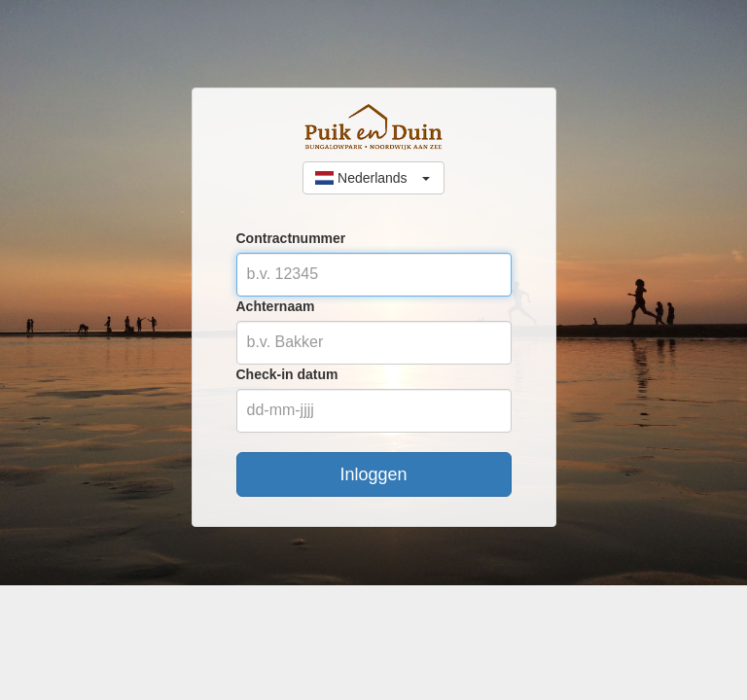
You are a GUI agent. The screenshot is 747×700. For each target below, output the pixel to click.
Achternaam (276, 306)
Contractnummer (291, 238)
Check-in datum (287, 374)
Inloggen (373, 474)
